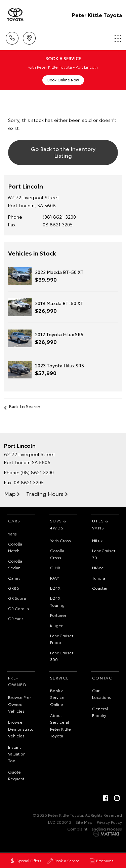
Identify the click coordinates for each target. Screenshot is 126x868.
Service (60, 678)
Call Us (12, 37)
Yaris (12, 534)
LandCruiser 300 (62, 656)
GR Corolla (18, 608)
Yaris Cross (60, 540)
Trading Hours (45, 493)
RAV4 (55, 578)
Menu (118, 38)
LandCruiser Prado (62, 639)
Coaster (100, 588)
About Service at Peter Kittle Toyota (60, 725)
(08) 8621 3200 (59, 217)
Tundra (99, 578)
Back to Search (25, 406)
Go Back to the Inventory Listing (63, 152)
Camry (14, 578)
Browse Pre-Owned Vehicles (20, 704)
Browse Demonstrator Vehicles (22, 729)
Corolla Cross (57, 554)
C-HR (55, 567)
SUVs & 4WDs (58, 524)
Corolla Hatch (15, 547)
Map (10, 493)
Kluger (56, 625)
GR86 (14, 588)
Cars (14, 521)
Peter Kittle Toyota (97, 15)
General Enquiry (100, 712)
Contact (103, 678)
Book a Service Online (57, 697)
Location (29, 37)
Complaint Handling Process (95, 829)
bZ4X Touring (57, 601)
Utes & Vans (100, 524)
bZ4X (55, 588)
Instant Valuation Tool (17, 754)
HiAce (98, 567)
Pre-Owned (17, 681)
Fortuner (58, 615)
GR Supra (17, 598)
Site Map (84, 822)
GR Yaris (16, 618)
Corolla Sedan (15, 564)
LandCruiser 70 (104, 554)
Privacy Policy (109, 822)
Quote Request (16, 775)
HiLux (97, 540)
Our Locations (101, 694)
